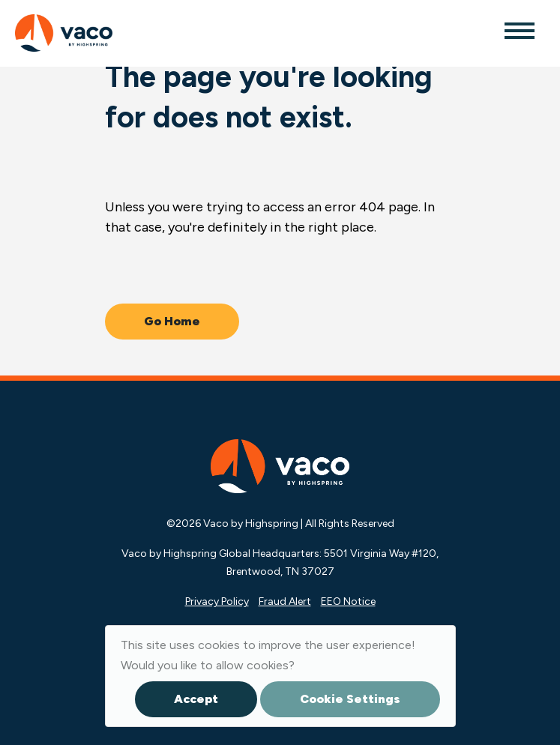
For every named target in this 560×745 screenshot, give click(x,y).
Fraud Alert (285, 601)
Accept (196, 699)
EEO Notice (348, 601)
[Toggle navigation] (519, 30)
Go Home (172, 321)
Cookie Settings (350, 699)
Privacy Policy (217, 601)
